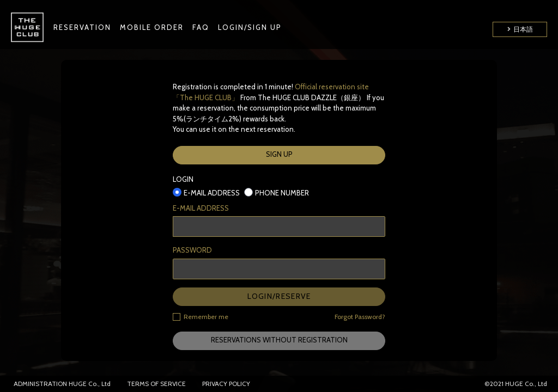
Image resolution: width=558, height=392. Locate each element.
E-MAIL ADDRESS (201, 208)
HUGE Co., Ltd (90, 384)
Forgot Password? (360, 317)
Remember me (201, 316)
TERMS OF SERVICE (156, 384)
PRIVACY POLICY (226, 384)
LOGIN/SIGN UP (250, 27)
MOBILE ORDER (152, 27)
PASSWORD (192, 250)
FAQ (201, 27)
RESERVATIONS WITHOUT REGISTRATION (279, 340)
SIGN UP (279, 154)
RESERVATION (82, 27)
